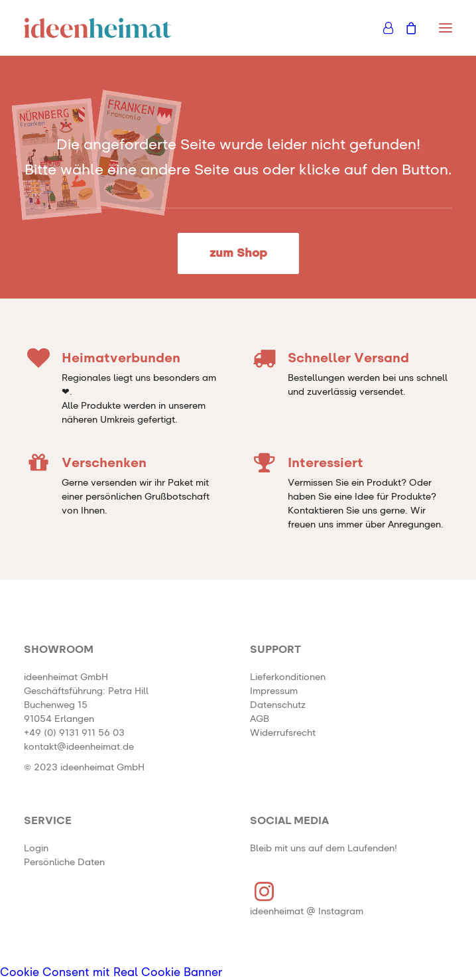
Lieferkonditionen (288, 677)
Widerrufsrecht (283, 733)
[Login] (382, 28)
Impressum (274, 691)
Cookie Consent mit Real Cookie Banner (111, 973)
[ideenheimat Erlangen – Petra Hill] (97, 28)
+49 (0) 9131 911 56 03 (74, 733)
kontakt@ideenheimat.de (79, 747)
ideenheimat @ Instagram (307, 912)
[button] (446, 28)
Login (36, 849)
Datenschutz (278, 705)
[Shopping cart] (405, 28)
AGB (260, 719)
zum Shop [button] (238, 253)
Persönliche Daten (64, 863)
